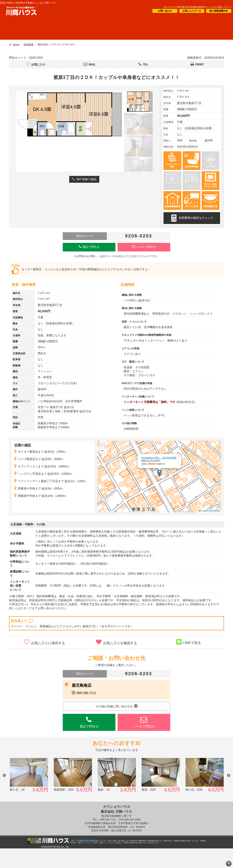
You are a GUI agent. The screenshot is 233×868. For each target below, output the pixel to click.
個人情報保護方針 (219, 11)
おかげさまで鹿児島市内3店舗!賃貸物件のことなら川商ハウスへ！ (198, 7)
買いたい (45, 29)
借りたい (15, 29)
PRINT (197, 64)
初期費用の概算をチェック (192, 218)
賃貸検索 (28, 45)
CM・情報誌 (143, 29)
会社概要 (174, 29)
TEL (143, 64)
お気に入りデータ (192, 11)
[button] (159, 473)
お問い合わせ (165, 11)
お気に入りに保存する (44, 642)
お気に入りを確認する (116, 642)
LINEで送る (189, 642)
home (16, 45)
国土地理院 (215, 511)
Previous (4, 776)
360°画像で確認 (84, 179)
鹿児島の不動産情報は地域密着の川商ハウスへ (86, 839)
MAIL (90, 64)
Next (229, 776)
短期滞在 (75, 29)
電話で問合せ (89, 247)
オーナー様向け (108, 29)
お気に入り (36, 64)
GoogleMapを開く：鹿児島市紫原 (159, 458)
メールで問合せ (144, 247)
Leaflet (203, 511)
